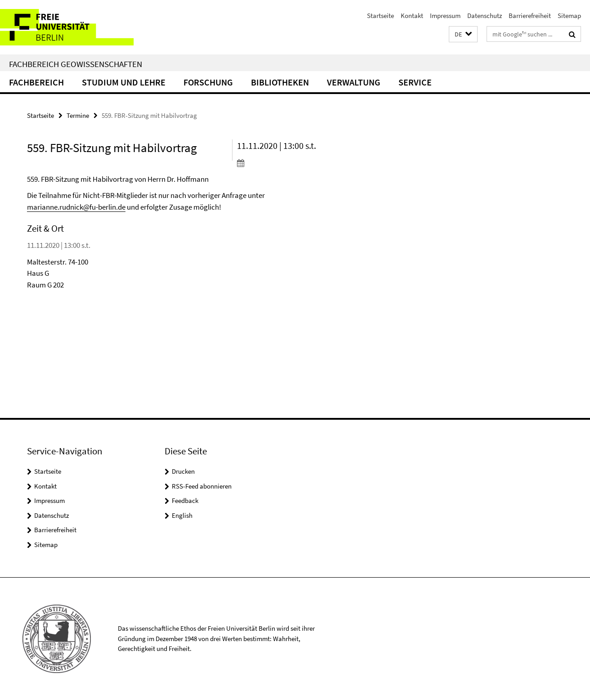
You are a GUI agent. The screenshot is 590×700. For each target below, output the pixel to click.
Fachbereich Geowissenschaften (76, 64)
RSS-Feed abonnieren (202, 486)
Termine (78, 115)
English (182, 515)
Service (415, 82)
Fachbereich (36, 82)
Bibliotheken (280, 82)
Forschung (208, 82)
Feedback (185, 500)
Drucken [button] (183, 471)
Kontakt (412, 16)
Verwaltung (354, 82)
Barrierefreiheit (530, 16)
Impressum (445, 16)
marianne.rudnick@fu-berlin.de (76, 207)
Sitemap (569, 16)
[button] (463, 34)
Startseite (380, 16)
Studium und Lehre (124, 82)
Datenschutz (485, 16)
